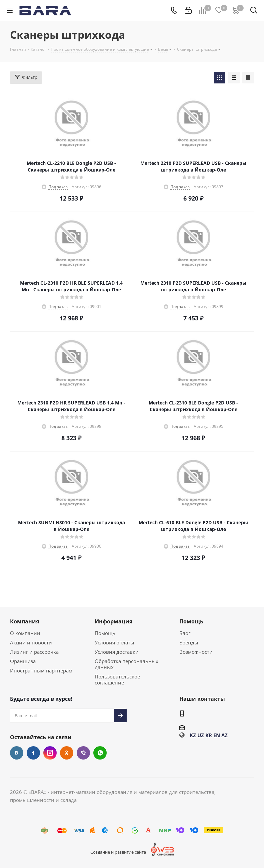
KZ (193, 735)
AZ (224, 735)
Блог (185, 633)
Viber (83, 753)
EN (217, 735)
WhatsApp (100, 753)
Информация (113, 621)
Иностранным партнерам (41, 670)
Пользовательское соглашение (117, 679)
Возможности (196, 652)
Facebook (33, 753)
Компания (24, 621)
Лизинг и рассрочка (34, 652)
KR (209, 735)
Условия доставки (117, 652)
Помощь (105, 633)
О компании (25, 633)
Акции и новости (31, 642)
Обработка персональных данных (126, 664)
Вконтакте (17, 753)
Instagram (50, 753)
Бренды (189, 642)
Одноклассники (67, 753)
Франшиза (23, 661)
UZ (201, 735)
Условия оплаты (114, 642)
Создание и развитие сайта (118, 852)
